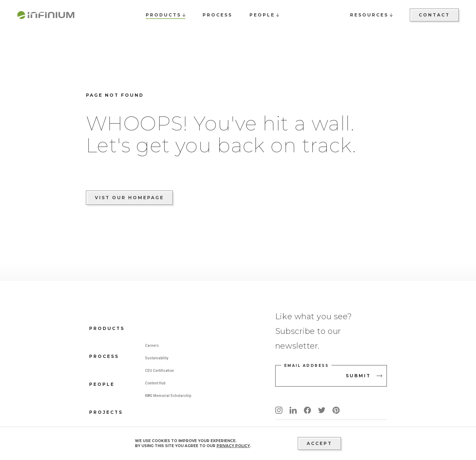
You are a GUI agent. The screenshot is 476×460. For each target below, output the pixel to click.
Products (107, 328)
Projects (106, 412)
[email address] (331, 376)
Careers (152, 346)
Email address (307, 366)
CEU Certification (159, 371)
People (102, 384)
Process (104, 356)
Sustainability (157, 358)
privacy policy (233, 446)
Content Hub (155, 383)
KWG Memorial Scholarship (168, 396)
